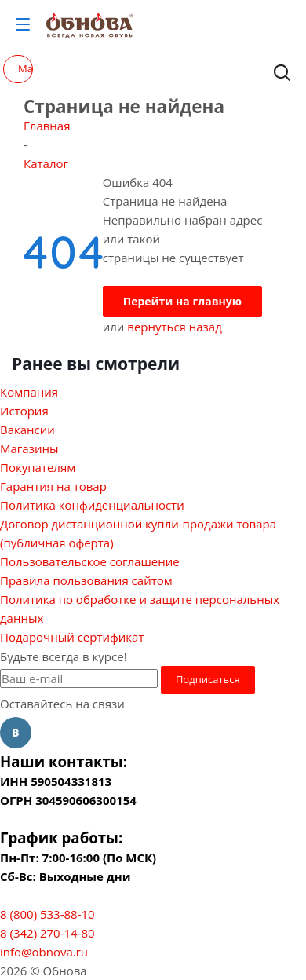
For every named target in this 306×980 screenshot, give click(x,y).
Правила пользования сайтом (86, 580)
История (24, 411)
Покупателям (38, 467)
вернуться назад (175, 327)
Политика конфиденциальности (92, 505)
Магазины (29, 448)
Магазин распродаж (25, 68)
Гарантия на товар (53, 486)
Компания (29, 392)
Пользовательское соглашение (90, 561)
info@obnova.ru (44, 952)
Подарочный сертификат (72, 637)
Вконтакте (16, 733)
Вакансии (27, 430)
